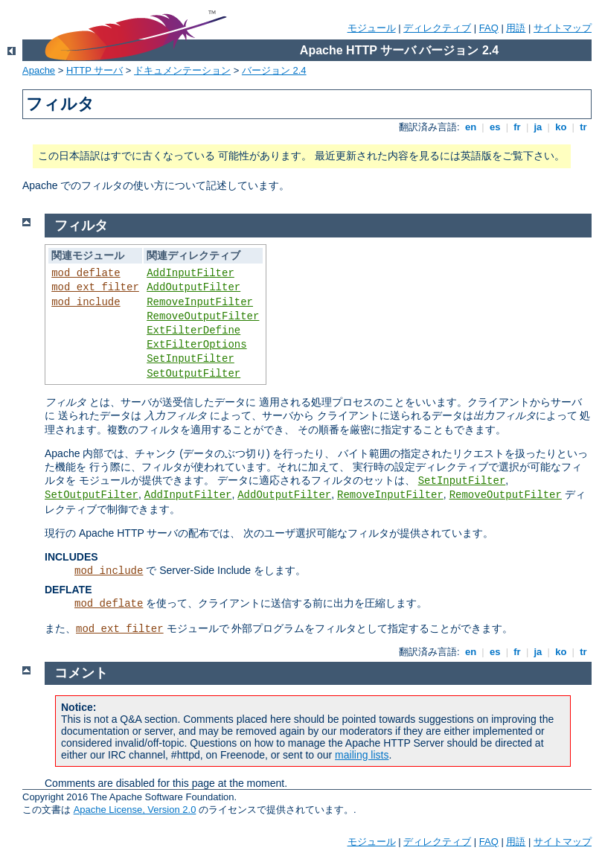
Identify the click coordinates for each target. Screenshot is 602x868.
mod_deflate (86, 273)
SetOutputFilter (193, 374)
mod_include (86, 302)
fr (518, 127)
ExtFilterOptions (196, 345)
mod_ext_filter (95, 287)
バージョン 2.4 (274, 70)
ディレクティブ (437, 28)
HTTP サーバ (95, 70)
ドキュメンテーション (182, 70)
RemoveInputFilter (200, 302)
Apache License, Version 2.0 (135, 810)
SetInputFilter (190, 359)
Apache (39, 70)
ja (538, 127)
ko (561, 127)
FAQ (489, 28)
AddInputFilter (190, 273)
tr (584, 127)
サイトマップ (563, 28)
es (495, 127)
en (470, 127)
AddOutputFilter (193, 287)
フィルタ (81, 226)
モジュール (372, 28)
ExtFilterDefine (193, 331)
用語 (516, 28)
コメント (81, 673)
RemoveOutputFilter (203, 316)
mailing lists (362, 755)
